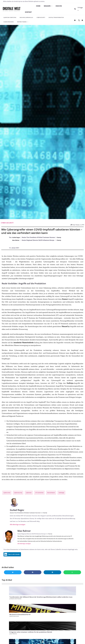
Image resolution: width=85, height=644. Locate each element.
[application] (52, 6)
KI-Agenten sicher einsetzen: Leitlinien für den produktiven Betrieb (31, 638)
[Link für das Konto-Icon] (81, 10)
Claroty (61, 239)
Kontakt (28, 13)
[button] (75, 10)
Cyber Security (38, 19)
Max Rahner (16, 242)
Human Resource (8, 24)
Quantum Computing (9, 19)
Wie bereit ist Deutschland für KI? (20, 621)
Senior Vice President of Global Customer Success (26, 515)
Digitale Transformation (52, 19)
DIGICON (59, 6)
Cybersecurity (19, 495)
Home (38, 6)
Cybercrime (7, 495)
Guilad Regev (17, 239)
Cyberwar (31, 495)
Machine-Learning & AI (25, 19)
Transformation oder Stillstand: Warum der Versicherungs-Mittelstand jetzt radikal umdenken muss (41, 603)
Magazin (48, 6)
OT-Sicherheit (42, 495)
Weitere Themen (21, 24)
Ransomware (55, 495)
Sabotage (66, 495)
